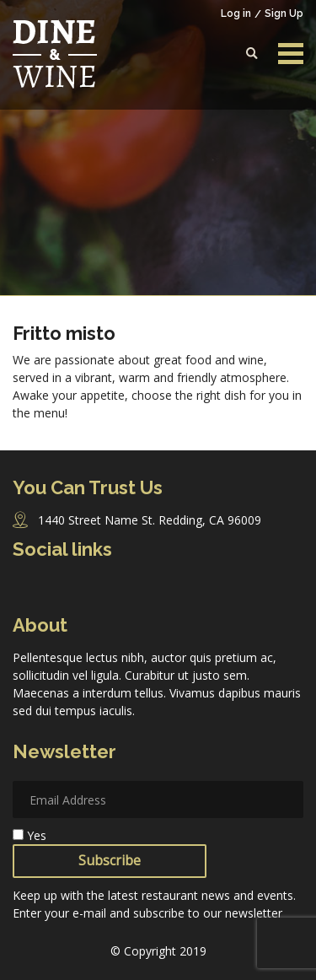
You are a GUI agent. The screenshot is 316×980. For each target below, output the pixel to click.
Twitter (94, 589)
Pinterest (159, 589)
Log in (236, 13)
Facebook (25, 589)
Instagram (59, 589)
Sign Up (284, 13)
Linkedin (126, 589)
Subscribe (110, 860)
